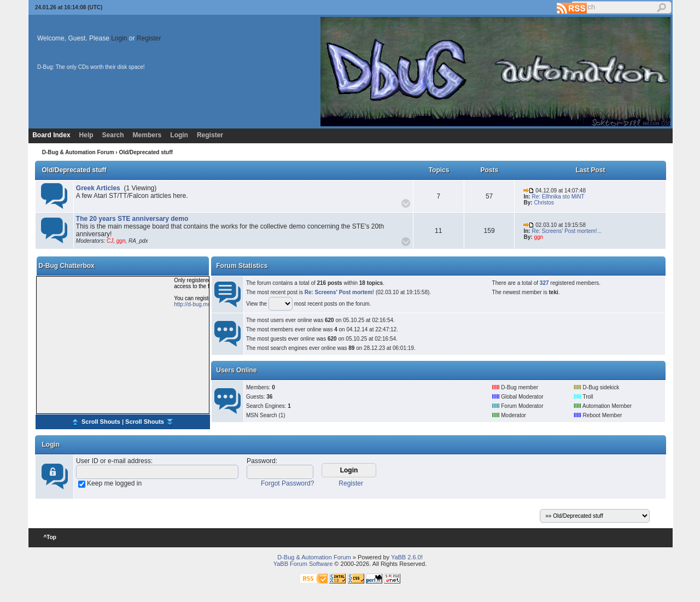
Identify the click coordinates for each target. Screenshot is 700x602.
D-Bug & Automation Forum (78, 152)
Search (113, 135)
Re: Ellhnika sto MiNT (558, 197)
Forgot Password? (287, 483)
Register (149, 38)
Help (86, 135)
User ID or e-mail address (113, 461)
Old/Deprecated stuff (74, 170)
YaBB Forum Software (303, 564)
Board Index (51, 135)
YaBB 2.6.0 (406, 557)
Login (119, 38)
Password (261, 461)
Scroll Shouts (101, 421)
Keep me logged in (114, 483)
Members (147, 135)
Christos (544, 203)
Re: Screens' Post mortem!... (567, 231)
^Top (50, 537)
